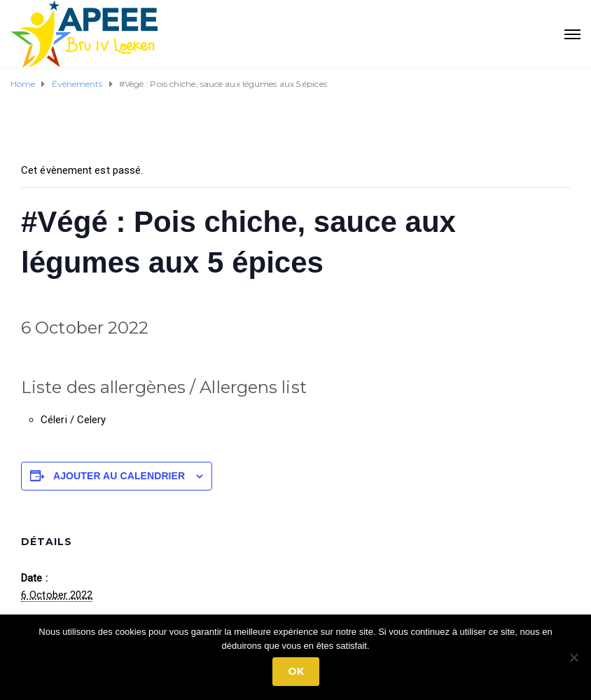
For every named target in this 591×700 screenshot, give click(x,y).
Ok (296, 671)
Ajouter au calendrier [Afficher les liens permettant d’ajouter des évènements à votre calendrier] (119, 476)
